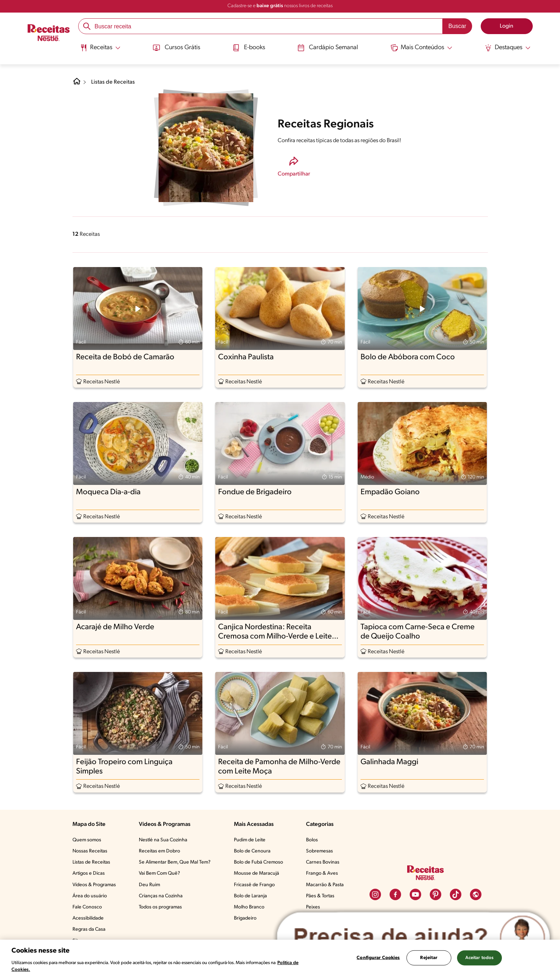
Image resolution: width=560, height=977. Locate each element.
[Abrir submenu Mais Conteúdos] (422, 48)
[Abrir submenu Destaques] (508, 48)
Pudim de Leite (250, 840)
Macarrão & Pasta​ (325, 885)
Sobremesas (319, 851)
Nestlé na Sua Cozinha (163, 840)
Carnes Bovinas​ (323, 862)
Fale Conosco (87, 907)
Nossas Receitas (90, 851)
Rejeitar (429, 958)
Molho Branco (249, 907)
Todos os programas (160, 907)
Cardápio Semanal (328, 48)
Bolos (312, 840)
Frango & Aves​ (322, 873)
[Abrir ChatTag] (413, 937)
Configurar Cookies (378, 958)
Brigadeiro (245, 918)
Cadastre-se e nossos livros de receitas (280, 6)
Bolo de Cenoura (252, 851)
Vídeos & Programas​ (94, 885)
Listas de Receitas (113, 82)
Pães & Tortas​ (320, 896)
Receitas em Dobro (159, 851)
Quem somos (87, 840)
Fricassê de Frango (254, 885)
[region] (280, 958)
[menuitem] (100, 50)
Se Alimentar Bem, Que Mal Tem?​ (175, 862)
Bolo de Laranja (250, 896)
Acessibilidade (88, 918)
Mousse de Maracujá (257, 873)
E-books (248, 48)
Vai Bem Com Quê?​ (159, 873)
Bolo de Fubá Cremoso (258, 862)
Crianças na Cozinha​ (161, 896)
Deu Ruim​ (149, 885)
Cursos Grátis (176, 48)
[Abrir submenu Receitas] (100, 48)
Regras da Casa (89, 929)
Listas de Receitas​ (91, 862)
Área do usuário (90, 896)
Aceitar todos (480, 958)
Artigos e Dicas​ (89, 873)
